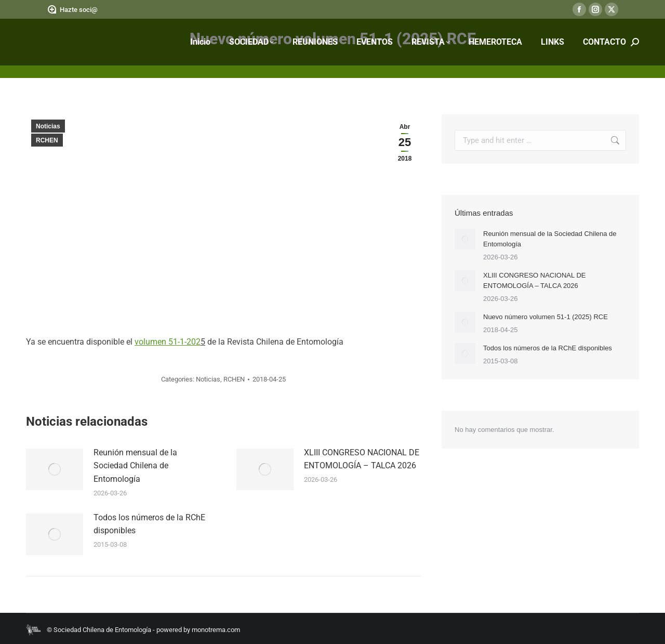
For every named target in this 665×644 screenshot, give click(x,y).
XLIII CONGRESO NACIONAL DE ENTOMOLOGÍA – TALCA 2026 (362, 459)
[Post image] (55, 469)
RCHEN (47, 140)
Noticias (48, 126)
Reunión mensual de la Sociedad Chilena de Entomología (135, 466)
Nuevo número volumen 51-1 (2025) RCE (546, 317)
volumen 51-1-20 (165, 342)
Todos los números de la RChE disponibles (149, 524)
